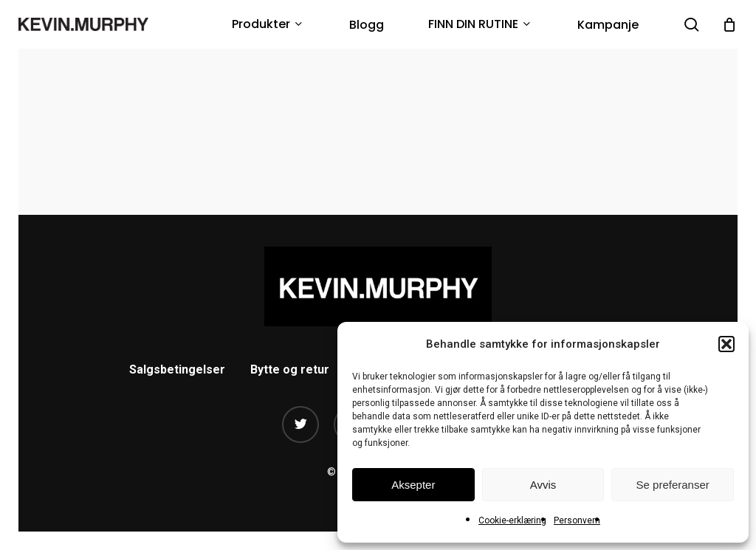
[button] (726, 344)
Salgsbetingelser (177, 369)
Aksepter (413, 485)
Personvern (577, 520)
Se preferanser (673, 485)
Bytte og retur (290, 369)
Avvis (543, 485)
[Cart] (729, 24)
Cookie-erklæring (512, 520)
